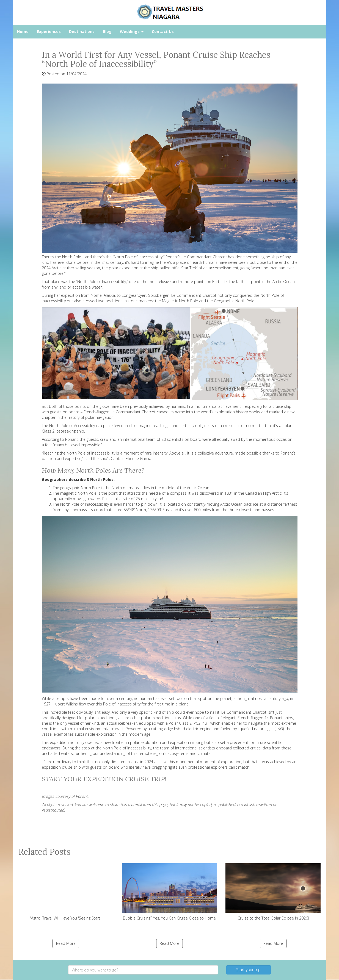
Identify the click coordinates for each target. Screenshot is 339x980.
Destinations (82, 31)
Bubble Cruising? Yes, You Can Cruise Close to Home (169, 892)
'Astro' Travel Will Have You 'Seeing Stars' (66, 892)
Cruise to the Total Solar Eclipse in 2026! (273, 892)
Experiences (49, 31)
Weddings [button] (132, 31)
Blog (107, 31)
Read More (66, 943)
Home (23, 31)
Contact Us (163, 31)
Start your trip (248, 970)
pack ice (251, 504)
